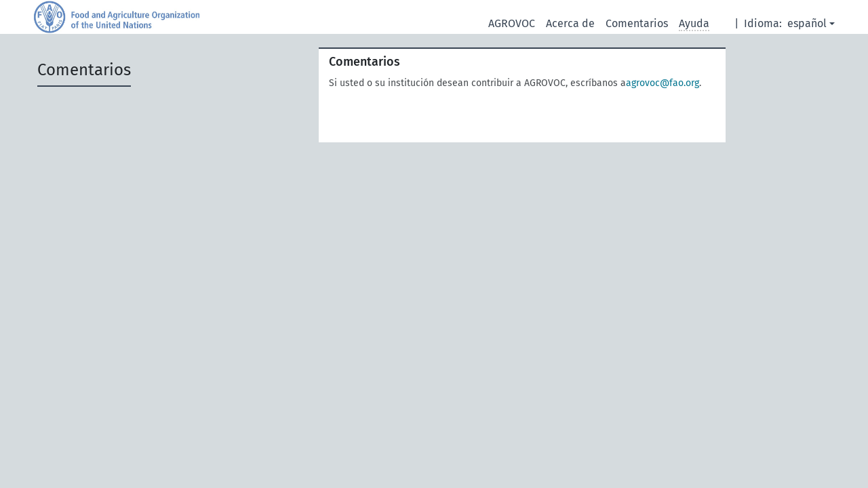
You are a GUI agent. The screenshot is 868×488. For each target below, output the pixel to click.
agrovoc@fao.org (663, 83)
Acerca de (570, 23)
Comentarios (637, 23)
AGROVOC (512, 23)
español (807, 23)
